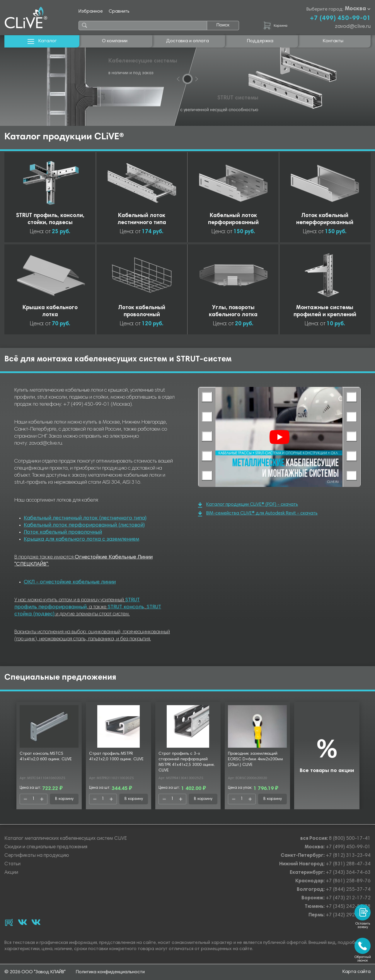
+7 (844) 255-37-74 (348, 890)
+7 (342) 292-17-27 (348, 915)
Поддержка (260, 41)
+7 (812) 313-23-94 (348, 856)
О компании (115, 41)
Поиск (223, 25)
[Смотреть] (279, 437)
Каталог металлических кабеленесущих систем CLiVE (66, 839)
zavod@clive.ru (353, 27)
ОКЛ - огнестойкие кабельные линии (70, 582)
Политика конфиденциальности (110, 972)
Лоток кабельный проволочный (63, 532)
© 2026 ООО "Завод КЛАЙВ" (35, 972)
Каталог (42, 41)
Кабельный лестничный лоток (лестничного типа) (85, 518)
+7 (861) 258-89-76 (348, 881)
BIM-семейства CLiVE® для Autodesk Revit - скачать (258, 514)
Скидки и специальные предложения (46, 847)
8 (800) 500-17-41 (350, 839)
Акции (11, 873)
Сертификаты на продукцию (37, 856)
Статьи (12, 864)
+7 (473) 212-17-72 (348, 898)
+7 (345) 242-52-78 (348, 907)
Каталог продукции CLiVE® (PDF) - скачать (248, 505)
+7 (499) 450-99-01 (340, 18)
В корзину (64, 799)
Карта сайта (357, 972)
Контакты (333, 41)
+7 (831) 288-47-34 (348, 864)
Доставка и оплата (187, 41)
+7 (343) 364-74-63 (348, 873)
